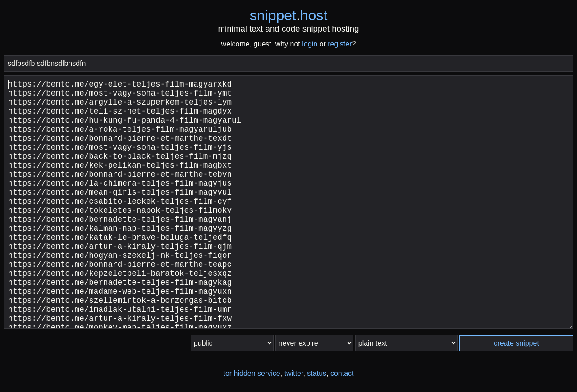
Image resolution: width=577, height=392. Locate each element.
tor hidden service (252, 373)
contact (342, 373)
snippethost (289, 15)
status (317, 373)
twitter (294, 373)
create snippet (516, 343)
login (310, 44)
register (340, 44)
